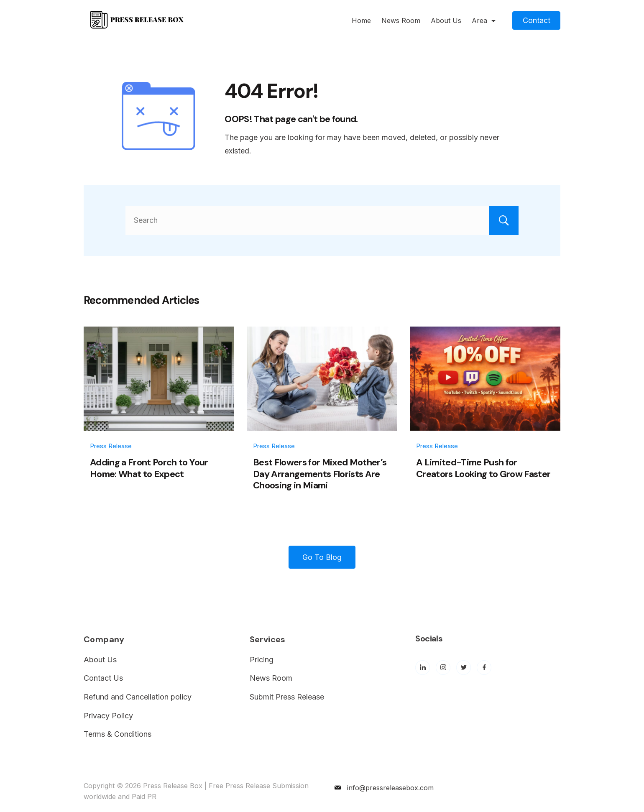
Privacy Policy (108, 716)
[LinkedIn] (423, 668)
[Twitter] (464, 668)
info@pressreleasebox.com (390, 788)
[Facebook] (484, 668)
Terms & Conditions (118, 734)
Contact (537, 20)
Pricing (262, 660)
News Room (401, 20)
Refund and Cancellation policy (138, 697)
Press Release (111, 446)
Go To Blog (322, 557)
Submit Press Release (287, 697)
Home (361, 20)
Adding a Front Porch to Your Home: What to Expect (149, 468)
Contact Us (103, 678)
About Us (446, 20)
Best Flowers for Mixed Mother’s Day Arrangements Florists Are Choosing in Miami (320, 474)
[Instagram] (443, 668)
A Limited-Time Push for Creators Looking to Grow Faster (483, 468)
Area (484, 20)
